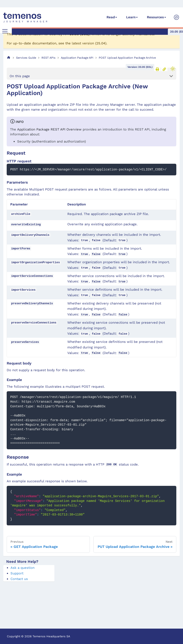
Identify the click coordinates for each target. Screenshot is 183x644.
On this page (20, 76)
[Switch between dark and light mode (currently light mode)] (173, 69)
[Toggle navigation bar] (5, 31)
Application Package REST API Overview (49, 129)
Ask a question (23, 568)
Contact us (19, 579)
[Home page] (9, 58)
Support (17, 573)
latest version (83, 43)
